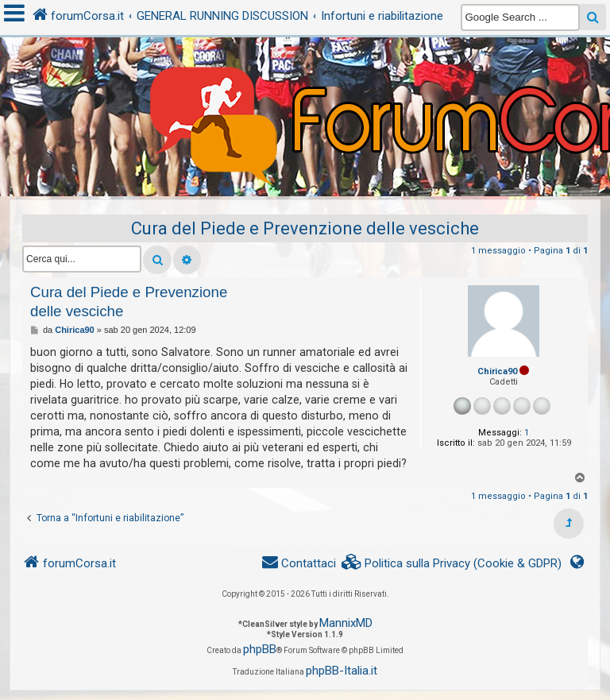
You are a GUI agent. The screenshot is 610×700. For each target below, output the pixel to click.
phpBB (260, 649)
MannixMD (346, 623)
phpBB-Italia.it (342, 671)
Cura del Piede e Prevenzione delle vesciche (305, 228)
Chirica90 (497, 371)
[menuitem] (452, 564)
